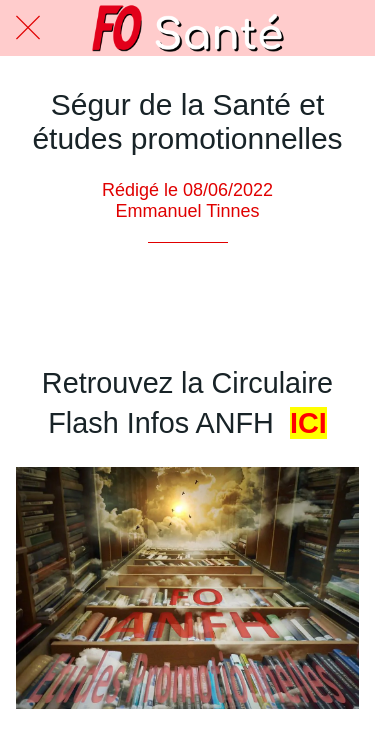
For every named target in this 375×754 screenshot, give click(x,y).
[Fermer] (28, 28)
